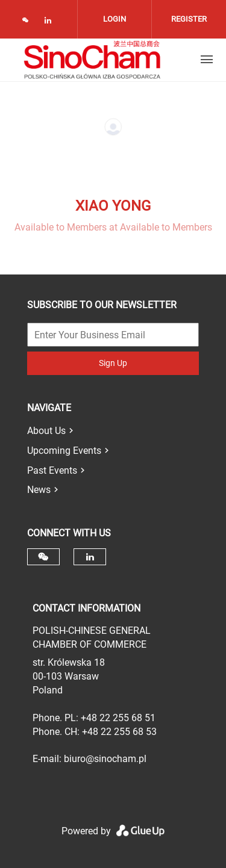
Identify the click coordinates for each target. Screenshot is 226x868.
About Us (46, 431)
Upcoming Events (64, 451)
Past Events (52, 470)
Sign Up (113, 363)
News (39, 490)
